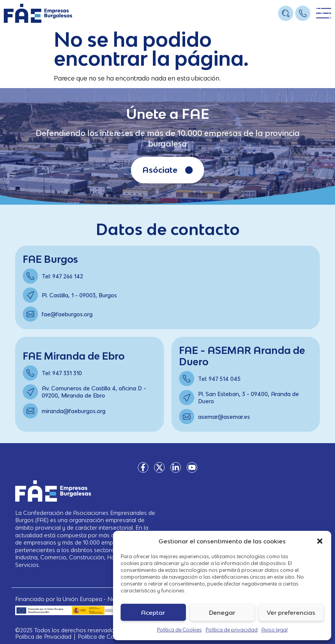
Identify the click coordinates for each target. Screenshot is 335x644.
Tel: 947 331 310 (62, 373)
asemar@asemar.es (224, 417)
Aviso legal (274, 630)
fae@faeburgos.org (67, 314)
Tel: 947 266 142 (62, 276)
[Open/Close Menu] (324, 13)
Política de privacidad (232, 630)
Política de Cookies (179, 630)
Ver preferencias (291, 612)
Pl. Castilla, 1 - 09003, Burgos (79, 295)
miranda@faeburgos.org (74, 411)
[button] (320, 541)
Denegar (222, 612)
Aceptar (153, 612)
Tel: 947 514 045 (219, 379)
